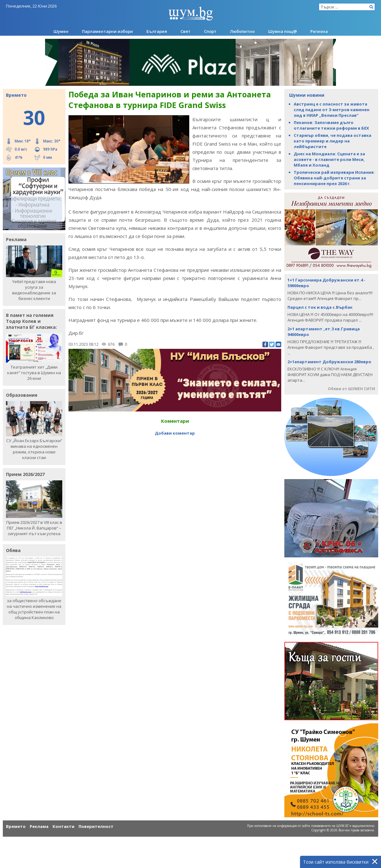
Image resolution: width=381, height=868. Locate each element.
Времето (16, 826)
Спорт (210, 31)
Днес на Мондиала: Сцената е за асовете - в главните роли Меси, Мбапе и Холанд (329, 159)
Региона (319, 31)
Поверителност (96, 826)
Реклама (39, 826)
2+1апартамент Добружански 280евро (329, 362)
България (157, 31)
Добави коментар (175, 433)
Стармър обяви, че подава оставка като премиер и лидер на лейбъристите (333, 141)
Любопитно (242, 31)
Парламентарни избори (107, 31)
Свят (185, 31)
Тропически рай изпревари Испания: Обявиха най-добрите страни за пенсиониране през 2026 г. (334, 178)
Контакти (63, 826)
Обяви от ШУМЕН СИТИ (351, 389)
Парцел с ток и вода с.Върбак (320, 307)
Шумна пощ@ (282, 31)
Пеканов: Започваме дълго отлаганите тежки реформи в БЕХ (331, 125)
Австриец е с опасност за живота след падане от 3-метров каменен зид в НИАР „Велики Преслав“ (332, 110)
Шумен (61, 31)
